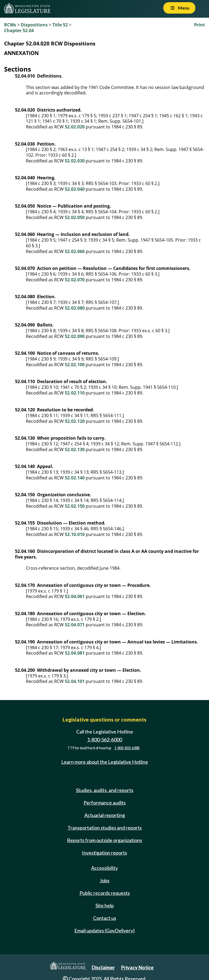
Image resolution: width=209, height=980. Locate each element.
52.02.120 (75, 421)
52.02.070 (75, 280)
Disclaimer (103, 967)
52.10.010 (75, 534)
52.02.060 (75, 251)
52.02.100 (75, 365)
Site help (105, 905)
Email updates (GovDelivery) (104, 930)
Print (199, 25)
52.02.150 (75, 506)
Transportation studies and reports (105, 828)
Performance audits (105, 803)
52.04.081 (75, 653)
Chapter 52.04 (19, 30)
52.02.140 (75, 478)
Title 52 (60, 25)
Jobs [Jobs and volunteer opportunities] (104, 880)
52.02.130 (75, 449)
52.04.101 (75, 681)
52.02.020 (75, 127)
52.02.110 (75, 393)
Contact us (105, 918)
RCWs (10, 25)
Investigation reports (104, 853)
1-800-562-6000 (104, 739)
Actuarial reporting (105, 815)
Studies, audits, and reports (105, 790)
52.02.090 (75, 336)
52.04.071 (75, 625)
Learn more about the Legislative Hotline (105, 762)
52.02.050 (75, 217)
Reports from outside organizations (104, 840)
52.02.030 (75, 161)
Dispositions (34, 25)
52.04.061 (75, 596)
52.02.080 (75, 308)
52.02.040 (75, 189)
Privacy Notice (137, 967)
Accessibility (104, 868)
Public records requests (105, 893)
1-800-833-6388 (127, 748)
